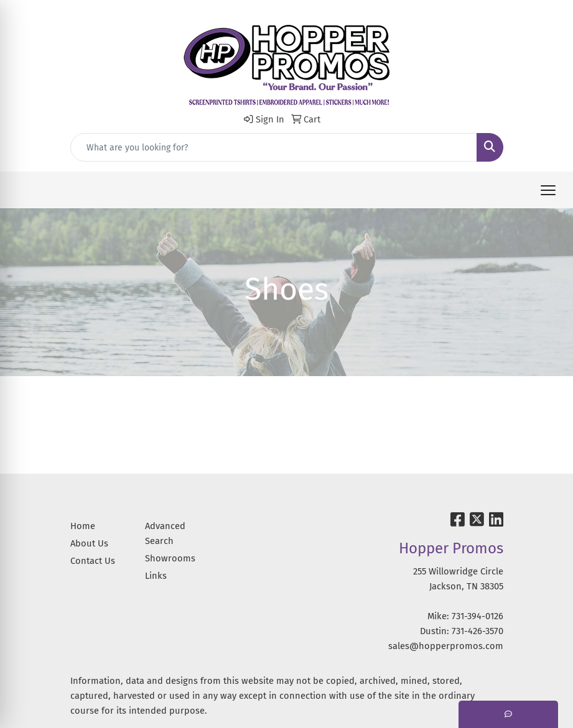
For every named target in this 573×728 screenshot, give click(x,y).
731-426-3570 (478, 631)
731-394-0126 (478, 616)
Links (156, 576)
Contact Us (93, 561)
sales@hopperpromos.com (446, 646)
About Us (89, 543)
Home (83, 526)
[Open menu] (548, 190)
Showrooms (170, 558)
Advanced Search (165, 533)
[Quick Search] (274, 147)
